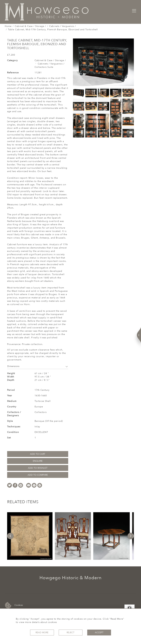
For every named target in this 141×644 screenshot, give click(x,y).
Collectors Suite (44, 67)
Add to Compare (38, 475)
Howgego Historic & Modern (70, 578)
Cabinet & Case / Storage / (30, 26)
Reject (70, 633)
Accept (99, 633)
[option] (30, 536)
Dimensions (38, 366)
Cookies (14, 605)
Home (8, 26)
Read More (42, 633)
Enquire (38, 461)
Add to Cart (38, 454)
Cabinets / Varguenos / (62, 26)
